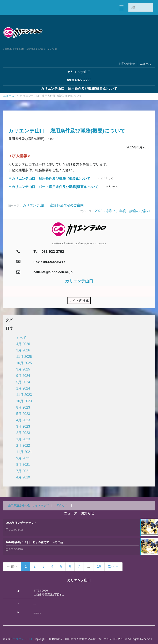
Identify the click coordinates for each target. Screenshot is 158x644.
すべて (21, 338)
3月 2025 (23, 369)
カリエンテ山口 (22, 639)
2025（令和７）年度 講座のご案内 (122, 211)
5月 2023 (23, 414)
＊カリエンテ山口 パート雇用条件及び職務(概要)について (53, 187)
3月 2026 (23, 350)
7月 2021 (23, 471)
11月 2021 (24, 452)
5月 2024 (23, 382)
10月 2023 (24, 401)
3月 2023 (23, 426)
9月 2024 (23, 376)
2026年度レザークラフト (21, 523)
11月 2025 (24, 357)
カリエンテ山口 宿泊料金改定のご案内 (53, 205)
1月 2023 (23, 439)
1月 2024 (23, 388)
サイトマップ (41, 505)
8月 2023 (23, 407)
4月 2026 (23, 344)
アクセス (62, 505)
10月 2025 (24, 363)
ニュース (146, 64)
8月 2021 (23, 465)
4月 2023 (23, 420)
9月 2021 (23, 458)
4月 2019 (23, 477)
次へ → (113, 566)
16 (99, 566)
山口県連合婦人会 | (20, 505)
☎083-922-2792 (79, 80)
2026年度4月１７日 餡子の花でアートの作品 (34, 542)
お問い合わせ (127, 64)
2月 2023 (23, 433)
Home (9, 96)
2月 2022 (23, 446)
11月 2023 (24, 395)
